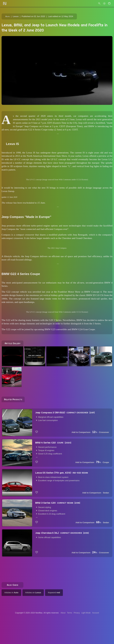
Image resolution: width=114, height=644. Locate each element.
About (63, 613)
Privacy (77, 613)
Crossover (104, 432)
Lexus (16, 16)
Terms (70, 613)
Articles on (33, 593)
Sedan (106, 493)
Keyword (54, 593)
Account (96, 613)
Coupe (106, 462)
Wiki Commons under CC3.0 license (73, 180)
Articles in (11, 593)
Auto (7, 16)
